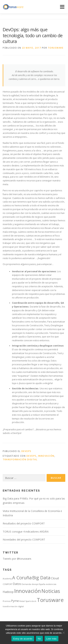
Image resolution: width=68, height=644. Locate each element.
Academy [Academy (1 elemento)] (7, 579)
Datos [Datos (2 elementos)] (17, 584)
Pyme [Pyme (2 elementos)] (15, 601)
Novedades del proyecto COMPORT (24, 539)
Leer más (51, 639)
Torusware (56, 48)
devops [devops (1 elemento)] (35, 584)
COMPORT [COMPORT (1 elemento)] (8, 584)
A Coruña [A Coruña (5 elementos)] (22, 578)
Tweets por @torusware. (17, 559)
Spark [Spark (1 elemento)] (28, 601)
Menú (62, 7)
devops (31, 456)
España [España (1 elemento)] (42, 584)
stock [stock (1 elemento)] (34, 601)
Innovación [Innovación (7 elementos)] (27, 591)
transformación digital (20, 459)
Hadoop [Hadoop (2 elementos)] (8, 592)
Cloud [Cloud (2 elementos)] (55, 578)
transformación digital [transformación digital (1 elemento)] (13, 606)
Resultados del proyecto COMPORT (24, 523)
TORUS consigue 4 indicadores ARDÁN (26, 532)
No (39, 639)
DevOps (26, 451)
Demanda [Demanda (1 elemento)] (26, 584)
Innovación (46, 456)
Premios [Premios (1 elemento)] (7, 601)
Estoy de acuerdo (23, 639)
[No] (63, 633)
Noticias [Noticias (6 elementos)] (51, 591)
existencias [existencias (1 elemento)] (51, 584)
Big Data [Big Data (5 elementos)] (41, 578)
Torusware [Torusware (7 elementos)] (50, 600)
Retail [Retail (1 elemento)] (22, 601)
